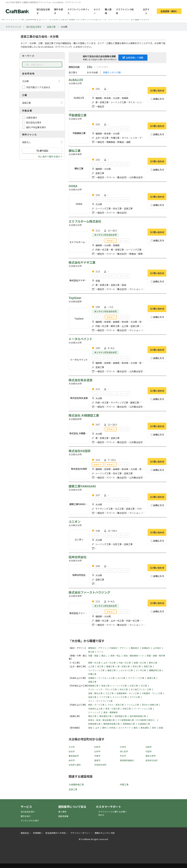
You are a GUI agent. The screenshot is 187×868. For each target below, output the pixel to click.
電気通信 (145, 728)
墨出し (104, 656)
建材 (104, 728)
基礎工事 (110, 666)
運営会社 (25, 833)
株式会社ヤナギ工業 (82, 262)
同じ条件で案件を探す (49, 156)
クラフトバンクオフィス (78, 11)
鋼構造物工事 (155, 670)
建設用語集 (63, 816)
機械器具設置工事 (112, 724)
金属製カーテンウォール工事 (101, 678)
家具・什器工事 (113, 709)
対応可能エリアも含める (38, 87)
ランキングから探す (30, 821)
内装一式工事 (125, 663)
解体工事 (153, 663)
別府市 (97, 747)
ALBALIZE (76, 80)
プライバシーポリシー (80, 833)
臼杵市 (97, 751)
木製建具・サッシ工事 (152, 693)
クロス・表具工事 (116, 705)
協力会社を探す (43, 11)
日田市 (149, 747)
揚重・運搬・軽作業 (156, 656)
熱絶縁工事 (93, 686)
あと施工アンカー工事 (141, 689)
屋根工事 (151, 678)
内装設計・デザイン (119, 648)
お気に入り (157, 99)
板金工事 (105, 686)
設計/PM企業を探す (36, 127)
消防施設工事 (121, 716)
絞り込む (42, 151)
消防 (154, 728)
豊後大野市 (151, 756)
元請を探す (32, 118)
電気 (136, 728)
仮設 (90, 728)
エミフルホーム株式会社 (85, 221)
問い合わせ (157, 90)
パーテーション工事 (143, 709)
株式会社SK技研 (79, 451)
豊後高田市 (74, 756)
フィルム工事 (133, 705)
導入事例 (62, 812)
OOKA (73, 186)
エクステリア (125, 728)
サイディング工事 (136, 678)
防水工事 (124, 689)
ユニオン (75, 521)
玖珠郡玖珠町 (100, 765)
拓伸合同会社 (78, 557)
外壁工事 (124, 784)
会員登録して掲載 (133, 58)
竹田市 (149, 751)
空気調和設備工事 (138, 716)
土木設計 (157, 648)
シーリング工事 (120, 686)
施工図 (91, 652)
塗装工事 (51, 27)
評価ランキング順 (112, 72)
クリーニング (94, 712)
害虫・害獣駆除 (110, 712)
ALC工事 (121, 678)
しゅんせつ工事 (126, 670)
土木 (97, 728)
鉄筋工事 (148, 666)
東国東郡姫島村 (127, 760)
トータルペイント (81, 339)
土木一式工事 (109, 663)
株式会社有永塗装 (81, 380)
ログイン (146, 11)
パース (100, 652)
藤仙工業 (75, 151)
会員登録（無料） (169, 11)
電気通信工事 (105, 716)
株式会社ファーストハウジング (89, 592)
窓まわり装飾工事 (150, 705)
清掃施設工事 (129, 724)
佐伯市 (72, 751)
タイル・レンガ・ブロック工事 (102, 689)
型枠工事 (137, 666)
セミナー (97, 11)
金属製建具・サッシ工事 (128, 693)
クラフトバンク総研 (125, 11)
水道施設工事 (144, 724)
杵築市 (97, 756)
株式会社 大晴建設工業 (84, 415)
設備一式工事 (140, 663)
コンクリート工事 (96, 670)
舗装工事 (112, 670)
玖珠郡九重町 (75, 765)
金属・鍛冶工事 (95, 693)
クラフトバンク (13, 27)
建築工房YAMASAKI (82, 486)
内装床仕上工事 (95, 709)
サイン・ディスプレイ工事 (100, 701)
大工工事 (109, 693)
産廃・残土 (116, 656)
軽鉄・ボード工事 (96, 705)
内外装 (112, 728)
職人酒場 (108, 11)
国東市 (97, 760)
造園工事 (92, 682)
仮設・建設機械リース (134, 656)
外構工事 (92, 674)
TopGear (75, 298)
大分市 (72, 747)
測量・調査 (93, 656)
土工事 (91, 666)
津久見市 (124, 751)
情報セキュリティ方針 (105, 833)
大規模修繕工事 (76, 784)
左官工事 (134, 686)
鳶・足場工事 (124, 666)
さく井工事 (141, 670)
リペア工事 (104, 697)
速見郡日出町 (152, 760)
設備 (161, 728)
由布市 (72, 760)
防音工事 (127, 709)
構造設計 (135, 648)
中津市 (123, 747)
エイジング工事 (120, 697)
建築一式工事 (94, 663)
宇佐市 (123, 756)
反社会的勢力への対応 (56, 833)
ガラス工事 (135, 697)
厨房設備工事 (94, 724)
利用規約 (37, 833)
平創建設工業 (78, 115)
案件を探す (58, 11)
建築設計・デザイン (97, 648)
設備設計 (146, 648)
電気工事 (92, 716)
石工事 (144, 686)
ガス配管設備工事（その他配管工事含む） (137, 720)
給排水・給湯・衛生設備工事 (101, 720)
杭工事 (100, 666)
